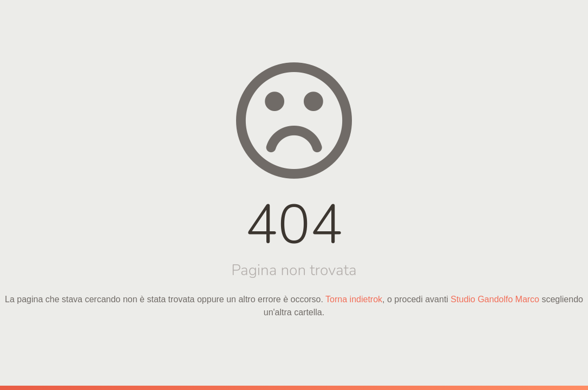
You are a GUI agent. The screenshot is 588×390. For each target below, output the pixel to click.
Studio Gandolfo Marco (495, 299)
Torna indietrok (354, 299)
